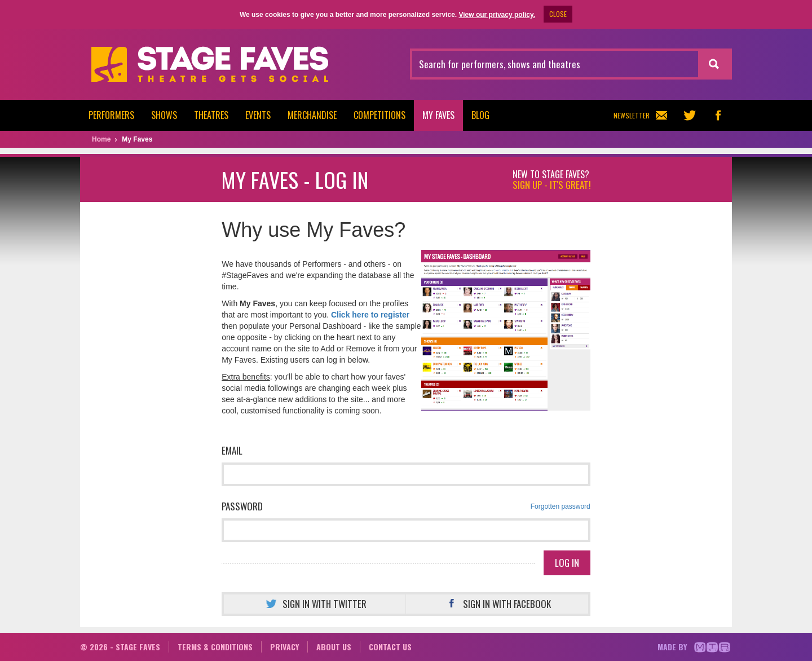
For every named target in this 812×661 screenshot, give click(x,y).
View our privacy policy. (497, 15)
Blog (480, 115)
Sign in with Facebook (497, 604)
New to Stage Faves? (552, 180)
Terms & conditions (215, 647)
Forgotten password (561, 506)
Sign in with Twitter (315, 604)
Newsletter (640, 115)
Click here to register (370, 315)
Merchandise (312, 115)
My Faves (438, 115)
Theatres (211, 115)
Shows (164, 115)
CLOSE (558, 14)
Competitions (379, 115)
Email (232, 450)
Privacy (284, 647)
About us (334, 647)
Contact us (390, 647)
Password (406, 506)
